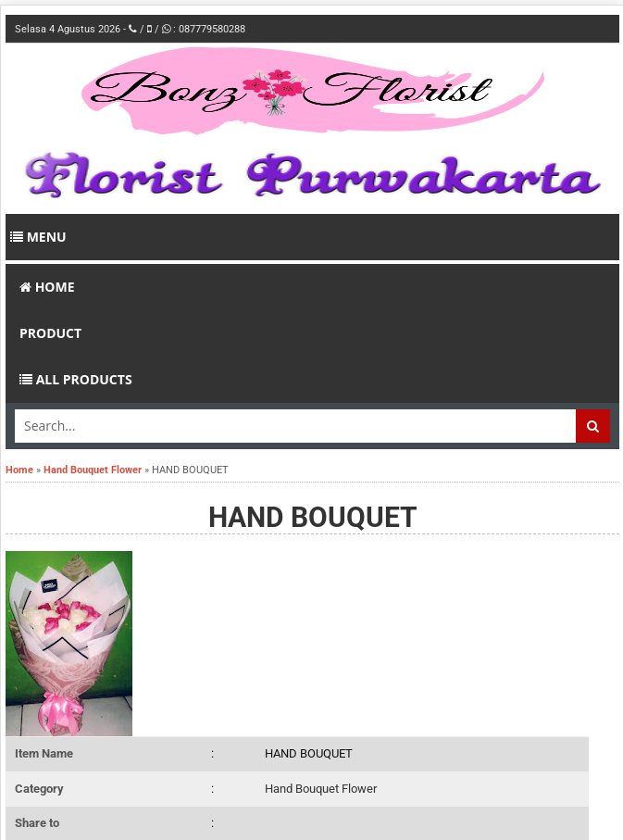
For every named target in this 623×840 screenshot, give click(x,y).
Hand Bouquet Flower (321, 789)
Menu (38, 237)
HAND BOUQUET (313, 517)
